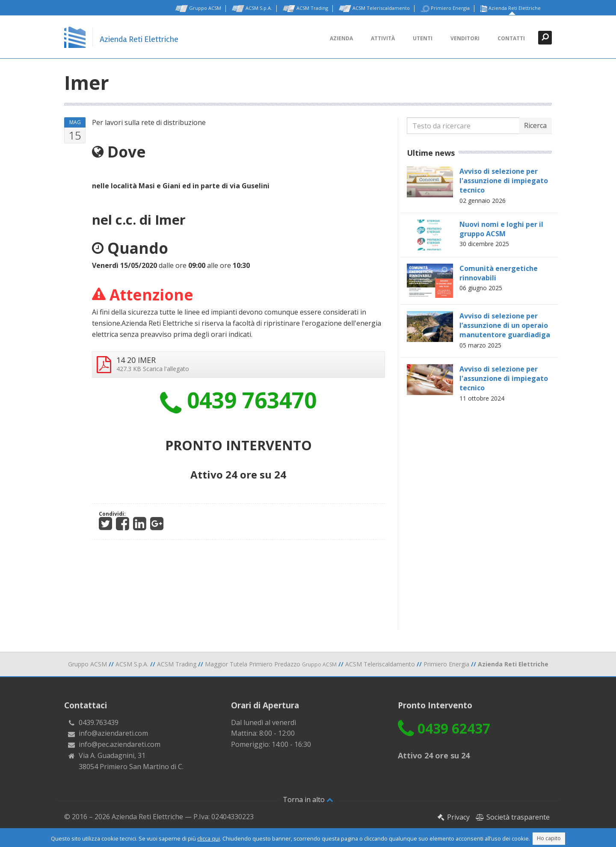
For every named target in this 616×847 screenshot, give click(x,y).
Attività (383, 38)
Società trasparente (513, 817)
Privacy (453, 817)
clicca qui (209, 838)
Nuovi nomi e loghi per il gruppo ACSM (501, 229)
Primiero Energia (445, 9)
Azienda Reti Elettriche (511, 9)
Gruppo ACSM (198, 9)
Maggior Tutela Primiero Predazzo (271, 664)
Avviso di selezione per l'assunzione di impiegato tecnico (504, 181)
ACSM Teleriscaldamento (374, 9)
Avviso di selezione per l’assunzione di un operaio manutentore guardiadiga (505, 325)
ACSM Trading (305, 9)
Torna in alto (308, 799)
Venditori (465, 38)
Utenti (423, 38)
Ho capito (549, 838)
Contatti (511, 38)
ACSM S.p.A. (252, 9)
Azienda (341, 38)
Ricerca (535, 125)
